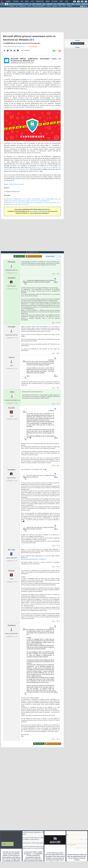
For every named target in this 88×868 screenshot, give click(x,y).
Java (44, 4)
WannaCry (30, 80)
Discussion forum (77, 43)
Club (66, 1)
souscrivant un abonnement (39, 211)
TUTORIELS (12, 6)
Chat (32, 1)
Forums (8, 1)
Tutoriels (16, 1)
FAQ (22, 1)
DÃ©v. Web (50, 4)
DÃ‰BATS (55, 6)
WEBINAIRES (23, 6)
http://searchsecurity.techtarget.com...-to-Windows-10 (34, 559)
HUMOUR (69, 6)
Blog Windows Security (17, 184)
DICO (64, 6)
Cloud (26, 4)
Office (73, 4)
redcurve (12, 357)
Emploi (48, 1)
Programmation (61, 4)
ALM (34, 4)
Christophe (12, 262)
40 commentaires (33, 47)
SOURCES (49, 6)
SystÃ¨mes (85, 4)
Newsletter (40, 1)
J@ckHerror (12, 625)
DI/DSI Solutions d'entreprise (16, 4)
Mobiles (78, 4)
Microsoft (39, 4)
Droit (61, 1)
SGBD (68, 4)
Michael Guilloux (21, 47)
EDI (55, 4)
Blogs (27, 1)
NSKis (12, 392)
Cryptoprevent (32, 344)
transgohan (12, 278)
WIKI (60, 6)
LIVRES (29, 6)
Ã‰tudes (55, 1)
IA (30, 4)
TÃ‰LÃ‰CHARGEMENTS (38, 6)
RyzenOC (12, 408)
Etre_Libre (12, 550)
